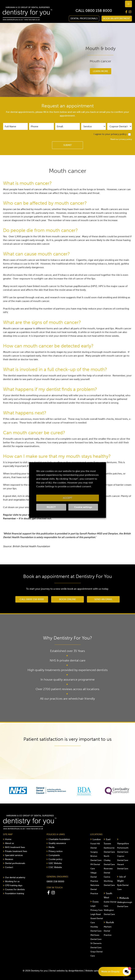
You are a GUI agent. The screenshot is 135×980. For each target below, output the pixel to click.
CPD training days (13, 885)
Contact (8, 867)
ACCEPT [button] (67, 498)
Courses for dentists (14, 889)
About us (8, 843)
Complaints (53, 855)
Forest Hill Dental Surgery (95, 848)
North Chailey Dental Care (109, 860)
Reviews (8, 859)
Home (7, 839)
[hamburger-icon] (128, 4)
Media (50, 847)
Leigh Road (96, 914)
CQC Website (54, 867)
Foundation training (14, 893)
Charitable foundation (58, 839)
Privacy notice (55, 851)
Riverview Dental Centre (108, 873)
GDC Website (54, 863)
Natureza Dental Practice (95, 889)
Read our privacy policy (121, 139)
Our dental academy (14, 877)
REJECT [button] (51, 507)
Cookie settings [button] (83, 507)
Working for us (11, 881)
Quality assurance (56, 843)
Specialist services (13, 855)
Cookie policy (54, 859)
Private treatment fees (15, 851)
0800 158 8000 (99, 11)
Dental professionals (14, 863)
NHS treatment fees (14, 847)
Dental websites (57, 971)
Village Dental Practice (94, 877)
